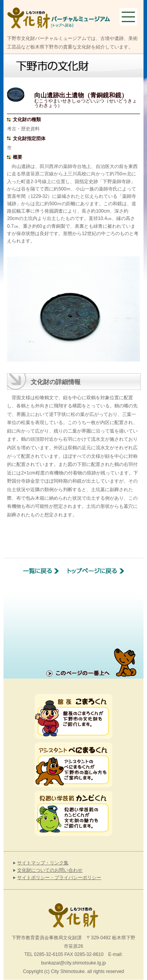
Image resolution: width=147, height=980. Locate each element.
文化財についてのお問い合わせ (50, 870)
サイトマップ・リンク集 (43, 863)
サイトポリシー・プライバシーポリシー (59, 878)
